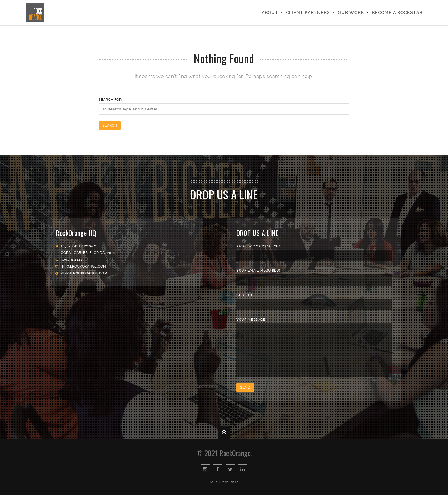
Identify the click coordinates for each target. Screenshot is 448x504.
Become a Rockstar (397, 12)
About (270, 12)
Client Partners (308, 12)
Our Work (351, 12)
